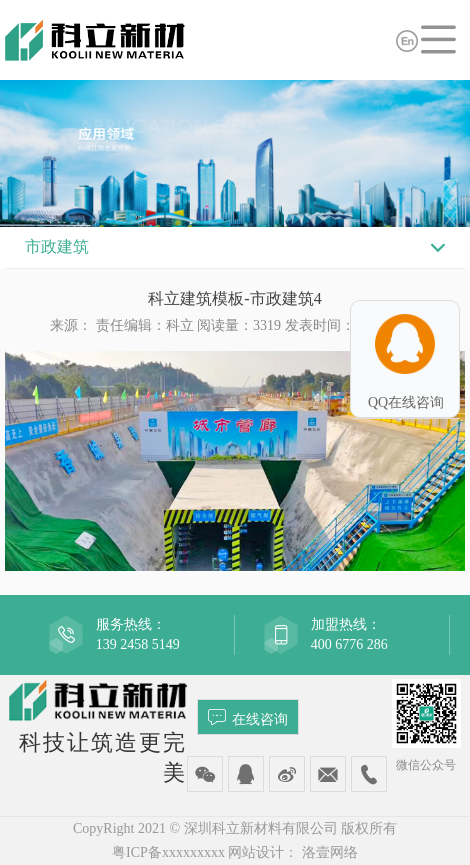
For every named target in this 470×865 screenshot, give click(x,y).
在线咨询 (247, 716)
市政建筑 (57, 246)
